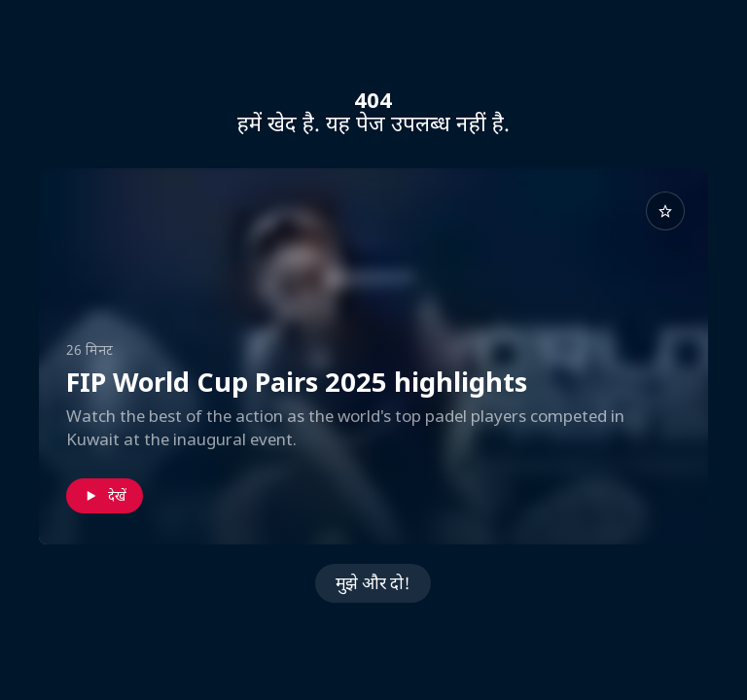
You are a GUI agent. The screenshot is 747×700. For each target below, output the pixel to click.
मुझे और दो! (373, 583)
